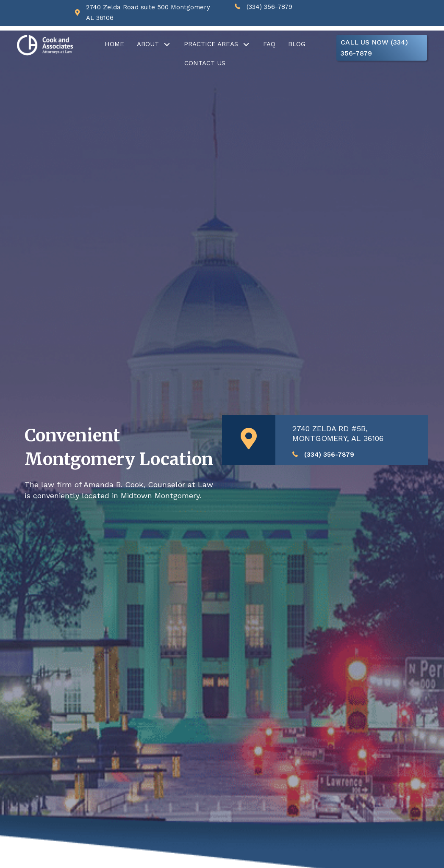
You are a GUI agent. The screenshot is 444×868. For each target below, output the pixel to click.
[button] (167, 44)
